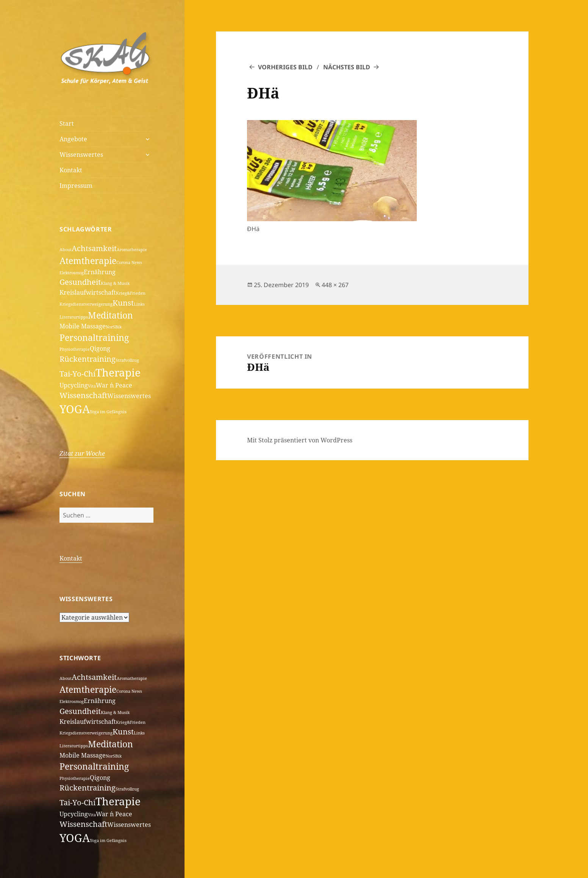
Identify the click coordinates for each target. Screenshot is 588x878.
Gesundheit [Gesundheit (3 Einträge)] (80, 282)
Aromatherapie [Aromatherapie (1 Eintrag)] (132, 250)
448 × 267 (335, 285)
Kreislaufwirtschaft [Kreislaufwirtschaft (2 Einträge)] (88, 292)
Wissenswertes (81, 155)
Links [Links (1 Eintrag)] (139, 304)
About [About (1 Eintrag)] (66, 250)
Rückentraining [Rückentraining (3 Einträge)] (88, 359)
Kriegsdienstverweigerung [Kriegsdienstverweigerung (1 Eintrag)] (86, 304)
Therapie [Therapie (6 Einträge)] (118, 372)
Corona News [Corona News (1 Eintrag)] (129, 262)
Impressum (76, 186)
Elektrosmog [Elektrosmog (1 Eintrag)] (72, 273)
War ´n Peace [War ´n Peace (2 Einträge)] (114, 385)
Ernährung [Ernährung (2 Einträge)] (100, 272)
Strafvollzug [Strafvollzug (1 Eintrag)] (127, 360)
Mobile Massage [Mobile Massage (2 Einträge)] (83, 326)
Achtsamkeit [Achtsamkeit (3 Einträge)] (94, 248)
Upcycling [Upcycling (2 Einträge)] (74, 385)
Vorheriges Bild (285, 67)
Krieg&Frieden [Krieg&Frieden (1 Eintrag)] (131, 293)
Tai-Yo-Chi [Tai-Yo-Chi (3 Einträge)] (77, 374)
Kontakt (71, 170)
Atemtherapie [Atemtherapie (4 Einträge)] (88, 261)
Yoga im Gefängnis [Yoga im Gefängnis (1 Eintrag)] (108, 412)
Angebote (73, 139)
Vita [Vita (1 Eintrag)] (92, 386)
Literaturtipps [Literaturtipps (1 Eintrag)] (74, 317)
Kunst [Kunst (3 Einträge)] (123, 303)
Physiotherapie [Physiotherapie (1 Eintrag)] (75, 349)
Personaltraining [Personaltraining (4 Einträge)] (94, 337)
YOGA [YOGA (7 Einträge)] (75, 409)
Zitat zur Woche (82, 453)
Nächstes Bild (347, 67)
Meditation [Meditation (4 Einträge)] (110, 315)
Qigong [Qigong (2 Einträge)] (100, 348)
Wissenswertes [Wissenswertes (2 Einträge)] (129, 396)
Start (67, 123)
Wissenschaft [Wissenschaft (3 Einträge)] (83, 395)
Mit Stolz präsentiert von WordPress (300, 440)
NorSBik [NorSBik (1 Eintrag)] (114, 327)
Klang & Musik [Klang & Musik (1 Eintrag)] (115, 283)
